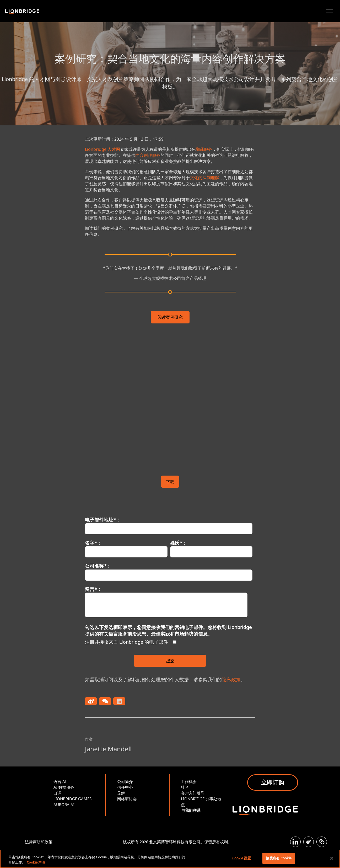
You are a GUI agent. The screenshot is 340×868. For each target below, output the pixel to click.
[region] (170, 859)
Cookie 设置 (242, 858)
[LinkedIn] (295, 842)
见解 (121, 793)
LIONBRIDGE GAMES (72, 799)
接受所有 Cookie (279, 858)
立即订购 (273, 782)
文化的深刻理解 (204, 178)
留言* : (92, 589)
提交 (170, 661)
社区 (185, 787)
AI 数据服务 (64, 787)
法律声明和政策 (39, 842)
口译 (57, 793)
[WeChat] (322, 842)
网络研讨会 (127, 799)
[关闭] (332, 858)
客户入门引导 (193, 793)
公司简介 (125, 781)
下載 (170, 482)
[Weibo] (309, 842)
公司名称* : (97, 566)
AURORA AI (64, 805)
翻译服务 (204, 149)
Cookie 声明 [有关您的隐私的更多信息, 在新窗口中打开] (36, 862)
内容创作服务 (148, 155)
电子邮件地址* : (102, 520)
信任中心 (125, 787)
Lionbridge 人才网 (102, 149)
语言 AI (60, 781)
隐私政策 (231, 679)
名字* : (92, 543)
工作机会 (189, 781)
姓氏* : (178, 543)
